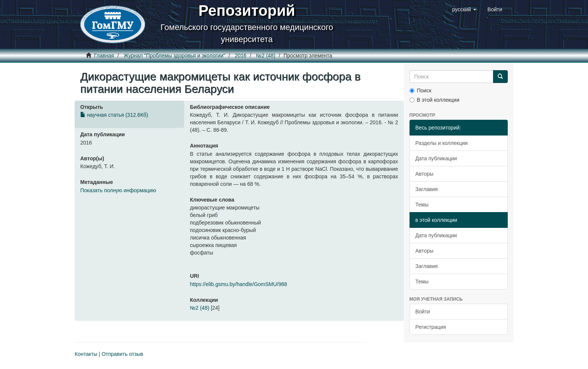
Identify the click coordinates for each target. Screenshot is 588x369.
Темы (422, 205)
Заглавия (427, 189)
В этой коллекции (434, 100)
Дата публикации (436, 158)
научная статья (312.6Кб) (114, 115)
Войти (423, 312)
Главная (104, 56)
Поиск (421, 90)
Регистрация (431, 327)
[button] (464, 9)
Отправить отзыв (122, 354)
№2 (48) (266, 56)
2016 (241, 56)
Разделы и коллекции (442, 143)
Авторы (424, 174)
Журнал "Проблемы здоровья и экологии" (175, 56)
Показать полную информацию (118, 190)
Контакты (86, 354)
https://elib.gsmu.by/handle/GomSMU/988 (238, 284)
